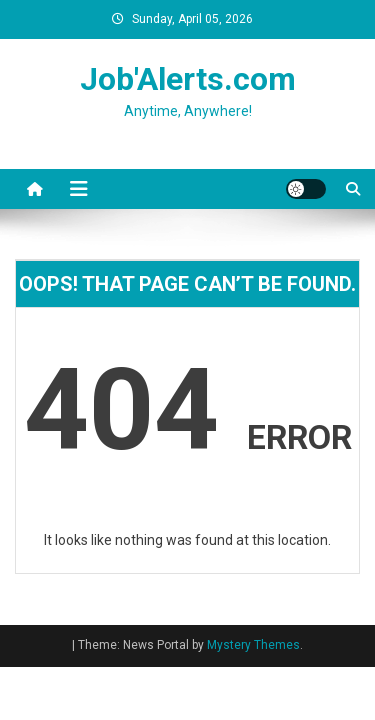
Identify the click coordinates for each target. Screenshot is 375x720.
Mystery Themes (253, 645)
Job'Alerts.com (188, 79)
